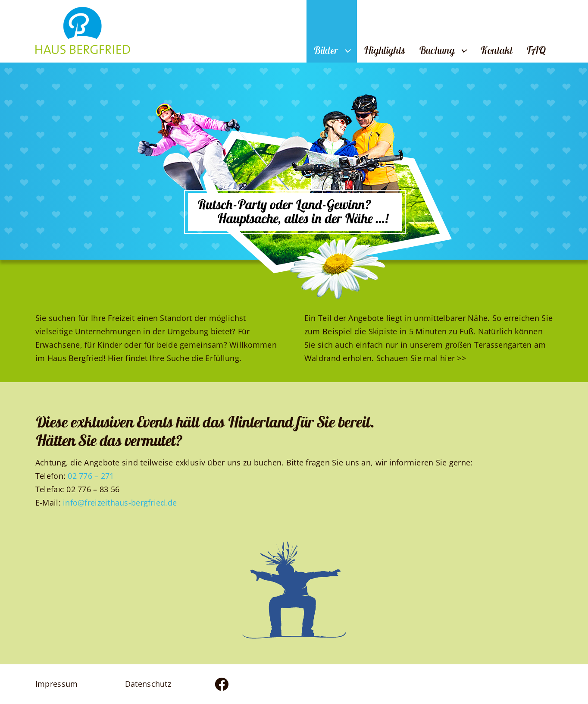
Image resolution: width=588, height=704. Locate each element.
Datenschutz (148, 684)
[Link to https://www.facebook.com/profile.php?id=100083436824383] (247, 684)
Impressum (56, 684)
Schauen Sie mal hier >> (421, 358)
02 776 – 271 (91, 476)
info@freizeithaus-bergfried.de (120, 503)
